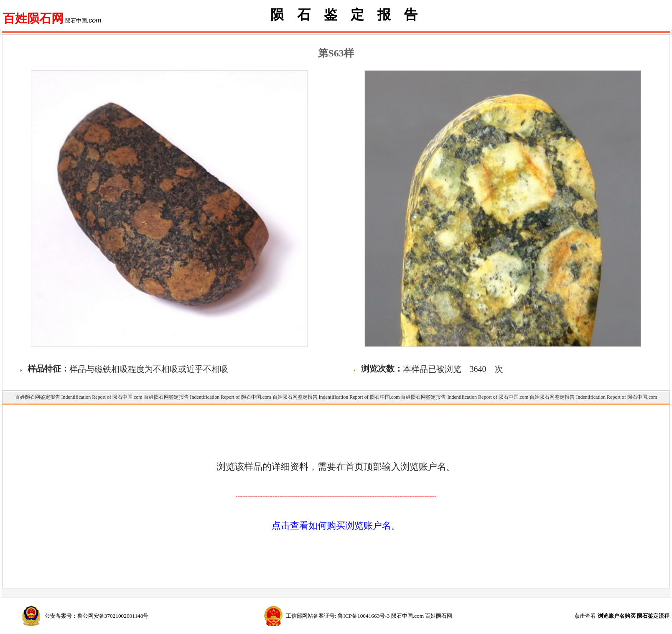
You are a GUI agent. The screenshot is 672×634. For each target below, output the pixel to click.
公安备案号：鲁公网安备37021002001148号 (97, 616)
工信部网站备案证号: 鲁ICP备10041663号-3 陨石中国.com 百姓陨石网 (369, 616)
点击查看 (622, 616)
